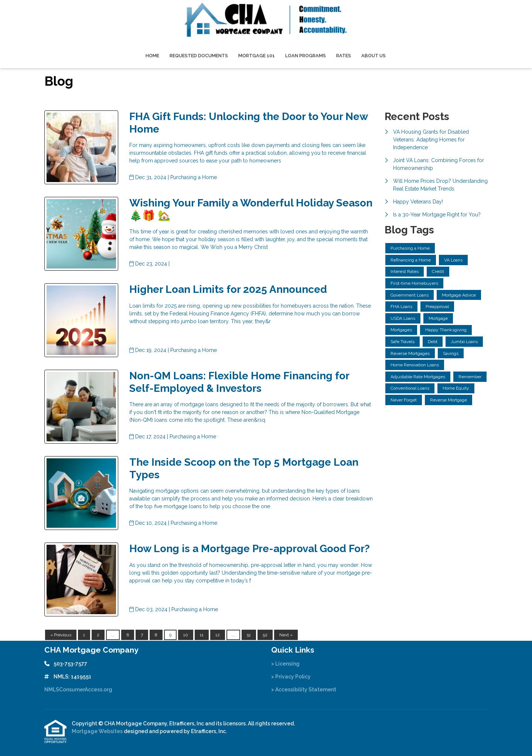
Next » (286, 635)
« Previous (61, 635)
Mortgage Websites (98, 731)
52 (265, 635)
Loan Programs (306, 56)
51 (249, 635)
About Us (374, 56)
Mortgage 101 (257, 56)
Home (152, 56)
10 (186, 635)
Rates (344, 56)
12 (218, 635)
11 (202, 635)
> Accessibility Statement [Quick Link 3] (304, 690)
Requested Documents (199, 56)
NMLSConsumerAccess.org (78, 690)
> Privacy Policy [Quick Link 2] (291, 677)
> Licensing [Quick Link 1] (285, 664)
